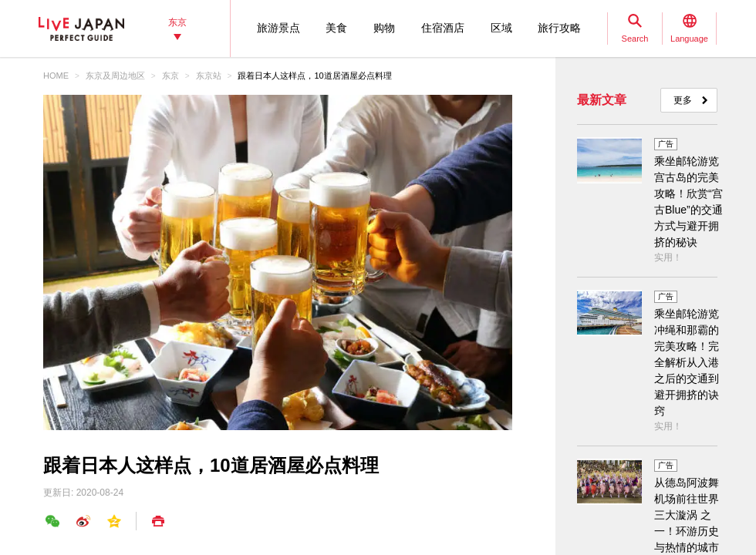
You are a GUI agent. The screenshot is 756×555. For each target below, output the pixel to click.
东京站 (209, 76)
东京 (170, 76)
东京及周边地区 (115, 76)
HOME (56, 76)
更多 (683, 100)
